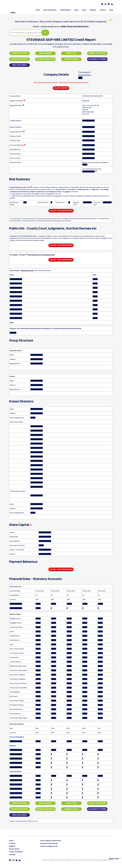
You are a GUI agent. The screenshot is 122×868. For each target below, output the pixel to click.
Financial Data (71, 59)
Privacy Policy (14, 849)
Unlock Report (61, 88)
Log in (84, 10)
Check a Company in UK (49, 846)
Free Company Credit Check (51, 841)
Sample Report (66, 10)
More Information (50, 10)
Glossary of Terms (97, 59)
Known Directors (20, 59)
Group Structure (97, 53)
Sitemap (12, 854)
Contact (103, 10)
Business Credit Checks (49, 843)
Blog (111, 10)
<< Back (12, 12)
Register (93, 10)
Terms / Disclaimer (16, 852)
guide (67, 192)
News (76, 10)
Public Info (71, 53)
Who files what (19, 65)
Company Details (19, 53)
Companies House (27, 270)
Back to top (115, 859)
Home (38, 10)
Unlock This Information (61, 211)
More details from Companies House (41, 255)
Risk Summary (45, 53)
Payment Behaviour (45, 59)
